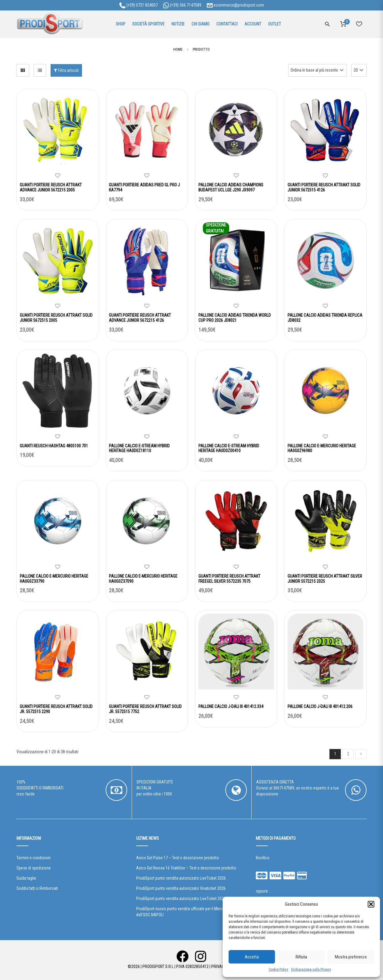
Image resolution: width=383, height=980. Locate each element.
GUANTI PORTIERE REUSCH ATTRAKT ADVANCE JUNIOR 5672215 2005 (51, 187)
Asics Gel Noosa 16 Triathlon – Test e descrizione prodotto (186, 868)
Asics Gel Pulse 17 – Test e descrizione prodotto (178, 858)
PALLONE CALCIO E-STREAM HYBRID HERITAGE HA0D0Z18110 (139, 448)
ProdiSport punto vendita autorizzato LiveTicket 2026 (181, 878)
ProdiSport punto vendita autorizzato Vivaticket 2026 (181, 888)
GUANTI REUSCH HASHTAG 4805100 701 (54, 446)
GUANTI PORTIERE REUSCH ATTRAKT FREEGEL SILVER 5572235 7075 (229, 579)
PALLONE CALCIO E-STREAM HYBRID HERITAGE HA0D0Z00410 (229, 448)
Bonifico (263, 858)
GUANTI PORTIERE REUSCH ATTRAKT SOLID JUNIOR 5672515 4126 (324, 187)
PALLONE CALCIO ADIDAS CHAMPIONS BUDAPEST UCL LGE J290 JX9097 (231, 187)
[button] (371, 904)
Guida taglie (26, 878)
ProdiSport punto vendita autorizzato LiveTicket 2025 (181, 899)
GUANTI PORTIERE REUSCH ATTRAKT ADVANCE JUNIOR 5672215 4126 (140, 318)
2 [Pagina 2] (348, 754)
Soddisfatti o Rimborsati (37, 888)
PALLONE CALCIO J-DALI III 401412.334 (231, 706)
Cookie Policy (278, 970)
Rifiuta (301, 957)
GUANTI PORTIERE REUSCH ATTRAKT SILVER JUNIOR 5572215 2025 (325, 579)
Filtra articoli (66, 70)
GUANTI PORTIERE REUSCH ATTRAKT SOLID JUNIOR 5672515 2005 (56, 318)
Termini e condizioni (34, 858)
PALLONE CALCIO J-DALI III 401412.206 (320, 706)
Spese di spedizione (34, 868)
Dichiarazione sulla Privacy (311, 970)
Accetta (252, 957)
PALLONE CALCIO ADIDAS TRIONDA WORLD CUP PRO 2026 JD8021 (235, 318)
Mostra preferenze (351, 957)
